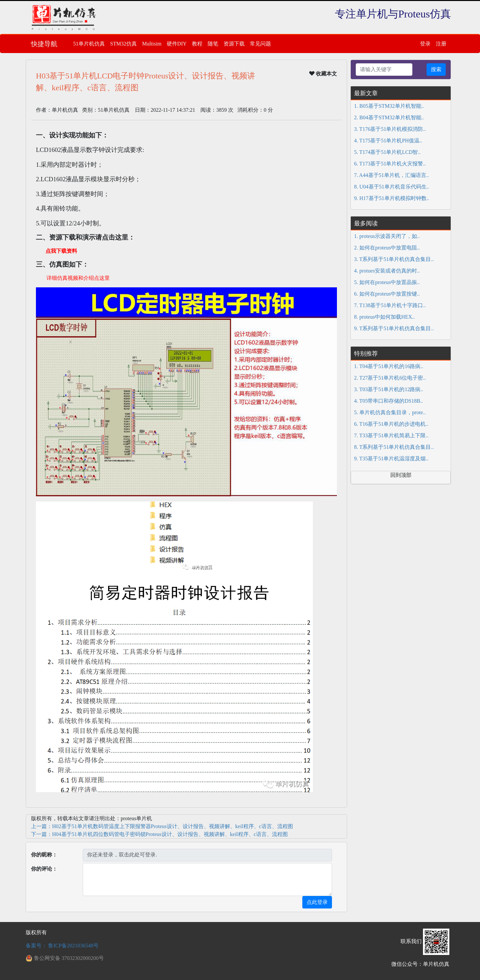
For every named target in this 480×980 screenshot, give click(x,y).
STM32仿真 (123, 44)
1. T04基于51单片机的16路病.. (389, 366)
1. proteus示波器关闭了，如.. (387, 236)
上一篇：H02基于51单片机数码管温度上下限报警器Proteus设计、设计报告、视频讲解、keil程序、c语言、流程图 (162, 826)
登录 (425, 44)
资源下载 (234, 44)
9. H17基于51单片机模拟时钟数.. (392, 198)
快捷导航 (44, 44)
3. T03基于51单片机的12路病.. (389, 389)
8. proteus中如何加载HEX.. (384, 317)
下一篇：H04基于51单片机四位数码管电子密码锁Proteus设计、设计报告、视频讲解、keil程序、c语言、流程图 (159, 834)
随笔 (213, 44)
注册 (441, 44)
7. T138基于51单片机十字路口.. (390, 305)
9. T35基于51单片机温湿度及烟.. (391, 459)
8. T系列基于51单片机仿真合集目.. (394, 447)
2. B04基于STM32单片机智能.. (389, 117)
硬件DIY (177, 44)
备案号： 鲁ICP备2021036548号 (62, 946)
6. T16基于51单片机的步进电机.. (391, 424)
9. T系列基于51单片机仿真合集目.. (394, 328)
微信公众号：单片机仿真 (420, 964)
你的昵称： (44, 855)
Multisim (152, 44)
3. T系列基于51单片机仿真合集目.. (394, 259)
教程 (197, 44)
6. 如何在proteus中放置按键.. (387, 294)
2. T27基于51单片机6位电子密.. (390, 378)
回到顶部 (401, 475)
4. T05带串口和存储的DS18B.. (389, 401)
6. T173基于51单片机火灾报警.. (390, 164)
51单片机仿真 (89, 44)
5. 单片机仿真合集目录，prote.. (390, 412)
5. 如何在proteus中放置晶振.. (387, 282)
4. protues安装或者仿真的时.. (387, 271)
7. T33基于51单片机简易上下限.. (391, 435)
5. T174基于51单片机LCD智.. (387, 152)
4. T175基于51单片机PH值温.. (388, 141)
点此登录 (317, 902)
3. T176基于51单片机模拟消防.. (390, 129)
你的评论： (44, 869)
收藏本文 (323, 73)
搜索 (436, 69)
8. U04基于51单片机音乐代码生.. (392, 187)
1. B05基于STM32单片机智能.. (389, 106)
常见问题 (260, 44)
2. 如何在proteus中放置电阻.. (387, 248)
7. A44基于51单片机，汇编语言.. (391, 175)
